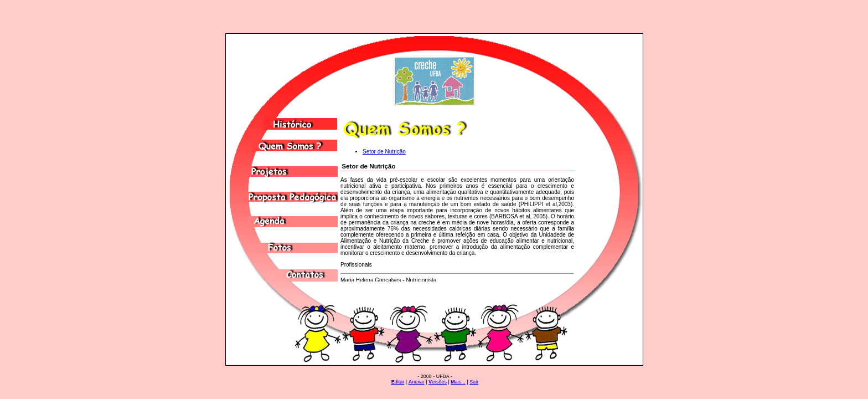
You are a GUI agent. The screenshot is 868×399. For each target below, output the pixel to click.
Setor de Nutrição (384, 152)
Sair (474, 382)
